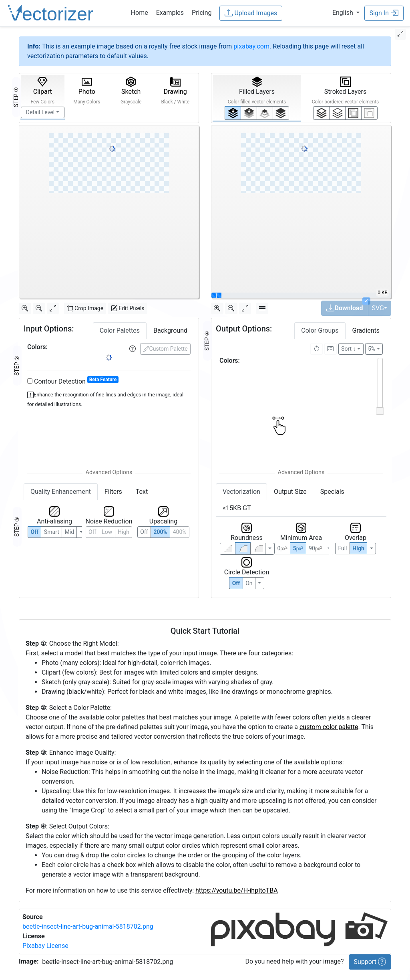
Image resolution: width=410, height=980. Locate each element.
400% (180, 532)
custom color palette (329, 727)
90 (315, 548)
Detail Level (40, 112)
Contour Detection (73, 381)
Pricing (202, 13)
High (124, 532)
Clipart (42, 91)
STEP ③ (17, 527)
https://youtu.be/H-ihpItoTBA (237, 890)
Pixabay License (45, 946)
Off (236, 583)
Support (370, 962)
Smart (52, 532)
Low (107, 532)
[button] (346, 13)
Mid (70, 532)
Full (342, 548)
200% (160, 532)
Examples (170, 13)
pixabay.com (251, 46)
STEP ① (16, 97)
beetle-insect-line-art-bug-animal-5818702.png (88, 926)
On (249, 583)
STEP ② (17, 366)
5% (372, 349)
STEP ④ (207, 341)
